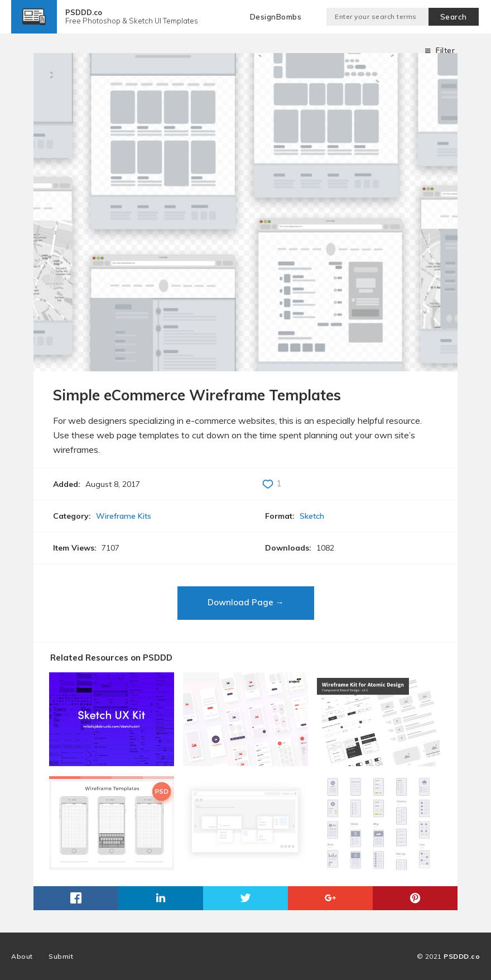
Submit (61, 956)
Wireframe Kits (124, 516)
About (22, 956)
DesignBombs (276, 17)
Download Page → (246, 602)
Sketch (312, 516)
